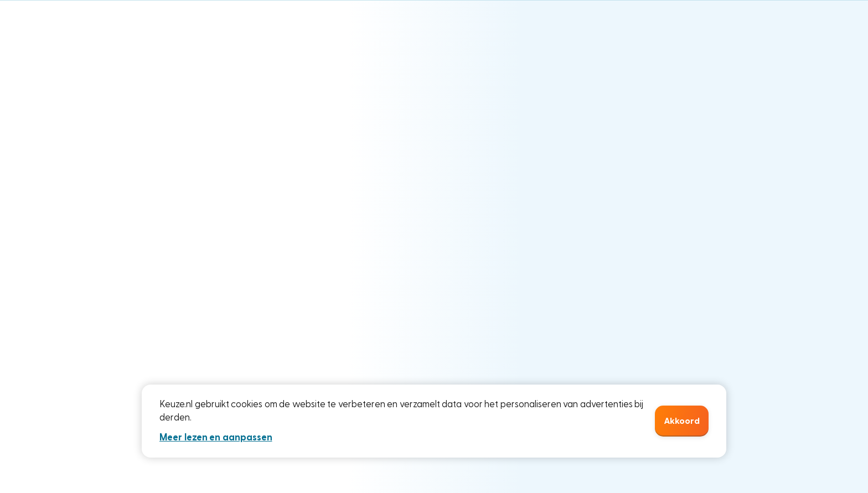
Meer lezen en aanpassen (216, 437)
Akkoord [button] (682, 421)
